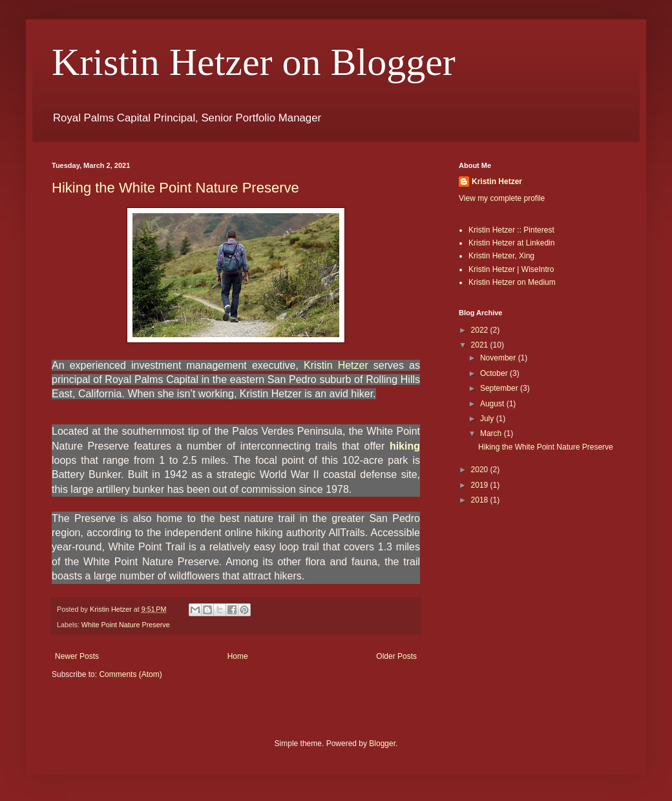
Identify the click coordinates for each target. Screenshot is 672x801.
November (499, 358)
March (492, 433)
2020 (481, 470)
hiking (405, 446)
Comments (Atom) (130, 674)
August (493, 404)
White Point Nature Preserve (126, 625)
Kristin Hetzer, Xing (501, 256)
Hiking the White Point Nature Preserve (175, 188)
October (495, 373)
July (488, 419)
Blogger (382, 744)
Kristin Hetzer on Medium (512, 282)
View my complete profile (502, 198)
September (500, 388)
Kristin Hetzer (336, 365)
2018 (481, 500)
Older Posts (396, 656)
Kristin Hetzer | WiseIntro (511, 269)
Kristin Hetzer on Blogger (254, 62)
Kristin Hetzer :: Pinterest (511, 230)
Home (238, 656)
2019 (481, 485)
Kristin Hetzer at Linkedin (511, 243)
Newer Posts (77, 656)
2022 (481, 330)
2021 (481, 345)
